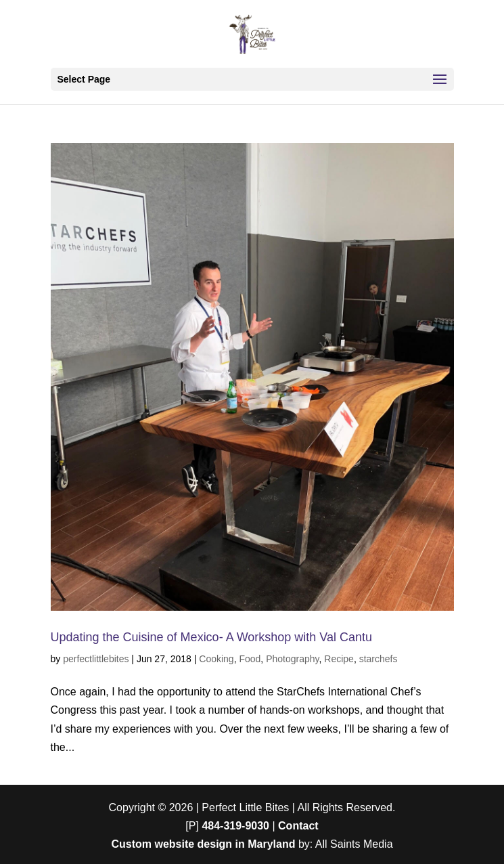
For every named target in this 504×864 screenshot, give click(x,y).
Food (250, 659)
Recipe (339, 659)
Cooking (216, 659)
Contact (298, 826)
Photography (292, 659)
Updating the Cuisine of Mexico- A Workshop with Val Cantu (212, 637)
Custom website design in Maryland (203, 844)
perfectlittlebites (96, 659)
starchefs (379, 659)
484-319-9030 (235, 826)
